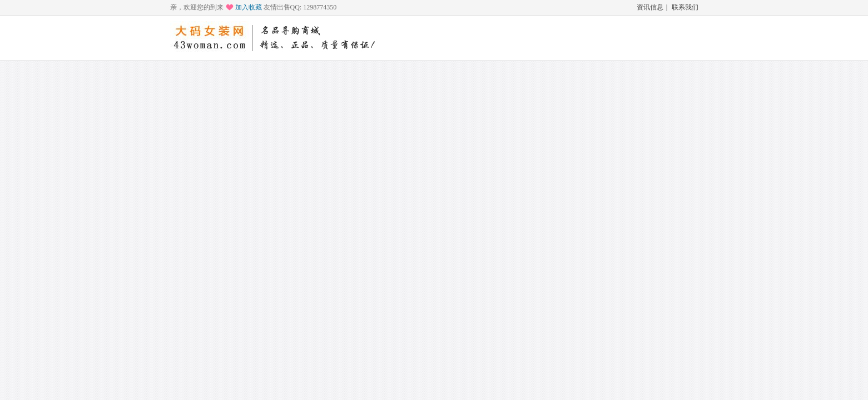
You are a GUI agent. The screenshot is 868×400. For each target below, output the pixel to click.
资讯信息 (650, 7)
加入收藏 (249, 7)
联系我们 (685, 7)
